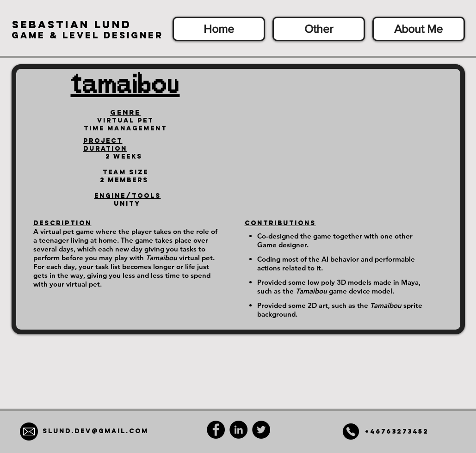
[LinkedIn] (238, 430)
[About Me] (419, 29)
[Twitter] (261, 430)
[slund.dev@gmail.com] (96, 432)
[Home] (219, 29)
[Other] (319, 29)
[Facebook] (216, 430)
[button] (72, 24)
